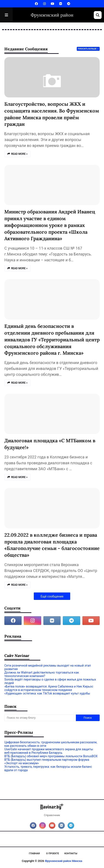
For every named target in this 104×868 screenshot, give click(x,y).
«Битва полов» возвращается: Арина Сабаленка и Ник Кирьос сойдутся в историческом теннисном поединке (49, 688)
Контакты (71, 854)
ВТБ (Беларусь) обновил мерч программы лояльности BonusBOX (51, 756)
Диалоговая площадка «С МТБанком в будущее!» (50, 444)
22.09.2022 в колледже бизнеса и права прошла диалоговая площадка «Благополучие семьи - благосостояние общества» (52, 545)
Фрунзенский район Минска (64, 861)
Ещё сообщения (52, 596)
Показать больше (87, 49)
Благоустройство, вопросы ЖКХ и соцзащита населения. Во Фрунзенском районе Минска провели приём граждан (52, 114)
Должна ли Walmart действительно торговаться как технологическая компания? (42, 674)
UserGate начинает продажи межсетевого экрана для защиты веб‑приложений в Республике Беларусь (49, 751)
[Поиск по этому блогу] (40, 718)
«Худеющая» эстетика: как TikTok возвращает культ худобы (47, 693)
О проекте (53, 854)
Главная (34, 854)
